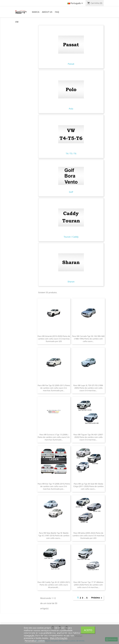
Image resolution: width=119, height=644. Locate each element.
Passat (71, 47)
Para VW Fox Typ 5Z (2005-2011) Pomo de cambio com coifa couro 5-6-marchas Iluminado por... (54, 388)
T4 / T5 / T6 (71, 137)
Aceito (88, 630)
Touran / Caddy (71, 220)
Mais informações (59, 638)
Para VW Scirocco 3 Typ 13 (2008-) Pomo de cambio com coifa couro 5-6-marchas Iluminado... (54, 437)
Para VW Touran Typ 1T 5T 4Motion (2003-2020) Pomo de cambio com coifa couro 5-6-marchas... (88, 585)
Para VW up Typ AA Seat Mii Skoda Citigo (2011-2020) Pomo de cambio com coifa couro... (88, 486)
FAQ (57, 12)
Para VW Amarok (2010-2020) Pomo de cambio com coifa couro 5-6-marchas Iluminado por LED (54, 339)
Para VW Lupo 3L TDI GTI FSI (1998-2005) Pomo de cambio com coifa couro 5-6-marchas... (88, 388)
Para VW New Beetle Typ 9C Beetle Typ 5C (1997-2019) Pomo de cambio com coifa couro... (54, 536)
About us (47, 12)
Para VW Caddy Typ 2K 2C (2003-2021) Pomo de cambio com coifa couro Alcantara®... (54, 585)
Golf (71, 178)
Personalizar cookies (35, 641)
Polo (71, 92)
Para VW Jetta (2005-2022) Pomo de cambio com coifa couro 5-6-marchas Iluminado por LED (88, 536)
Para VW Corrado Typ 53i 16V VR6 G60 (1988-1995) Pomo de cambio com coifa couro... (88, 339)
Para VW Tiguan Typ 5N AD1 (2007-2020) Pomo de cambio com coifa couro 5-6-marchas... (88, 437)
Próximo (97, 598)
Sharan (71, 265)
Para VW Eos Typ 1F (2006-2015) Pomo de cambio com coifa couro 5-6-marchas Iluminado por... (54, 486)
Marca (36, 12)
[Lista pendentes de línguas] (76, 3)
